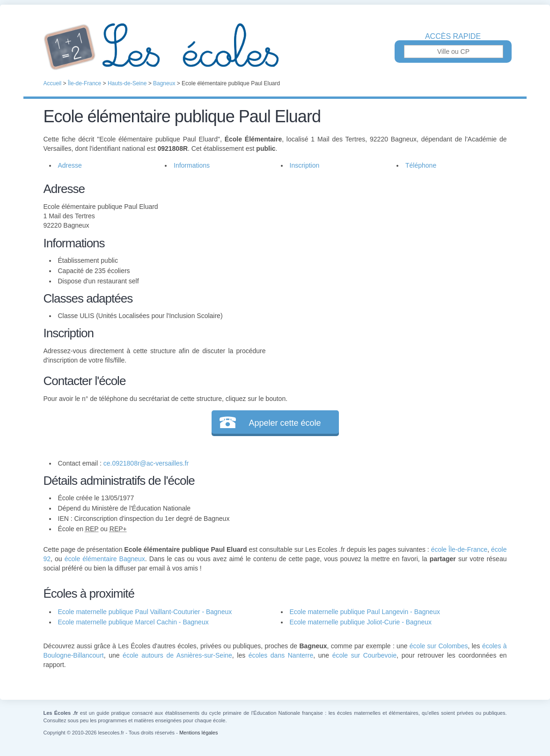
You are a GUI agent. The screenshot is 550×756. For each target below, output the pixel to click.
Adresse (70, 165)
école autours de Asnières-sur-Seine (177, 655)
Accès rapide (453, 37)
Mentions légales (199, 733)
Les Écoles (275, 47)
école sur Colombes (439, 646)
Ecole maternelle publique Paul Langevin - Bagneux (365, 612)
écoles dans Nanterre (281, 655)
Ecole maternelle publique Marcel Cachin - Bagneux (133, 622)
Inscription (305, 165)
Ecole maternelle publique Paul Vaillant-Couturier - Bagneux (145, 612)
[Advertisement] (386, 245)
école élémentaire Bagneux (105, 559)
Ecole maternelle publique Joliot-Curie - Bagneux (361, 622)
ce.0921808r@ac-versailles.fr (146, 463)
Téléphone (421, 165)
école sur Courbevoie (365, 655)
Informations (192, 165)
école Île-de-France (459, 549)
